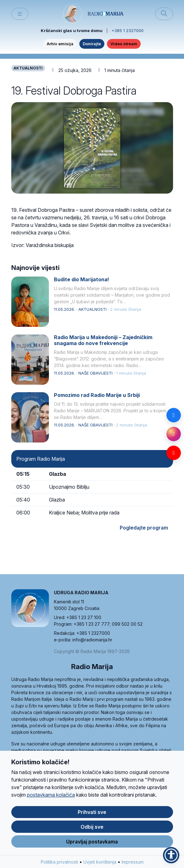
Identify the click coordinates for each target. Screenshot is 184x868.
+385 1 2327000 (128, 30)
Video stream (124, 44)
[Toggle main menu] (20, 14)
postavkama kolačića (51, 795)
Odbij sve (92, 827)
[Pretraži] (164, 14)
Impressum (133, 863)
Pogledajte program (144, 528)
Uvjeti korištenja (100, 863)
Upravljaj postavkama (92, 842)
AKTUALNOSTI (28, 68)
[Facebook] (174, 415)
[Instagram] (174, 434)
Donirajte (92, 44)
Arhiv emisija (60, 44)
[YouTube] (174, 453)
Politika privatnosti (59, 863)
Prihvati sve (92, 813)
